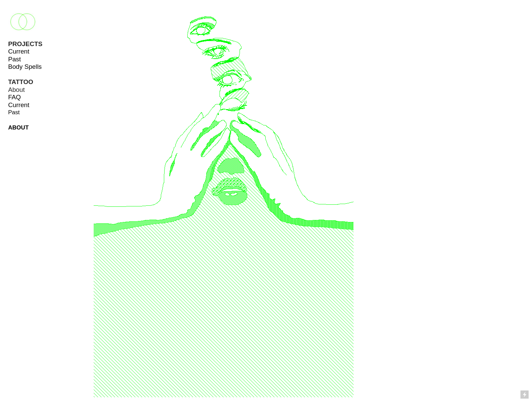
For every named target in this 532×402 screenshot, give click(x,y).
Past (15, 59)
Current (19, 51)
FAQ (15, 97)
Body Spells (25, 67)
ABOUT (18, 128)
